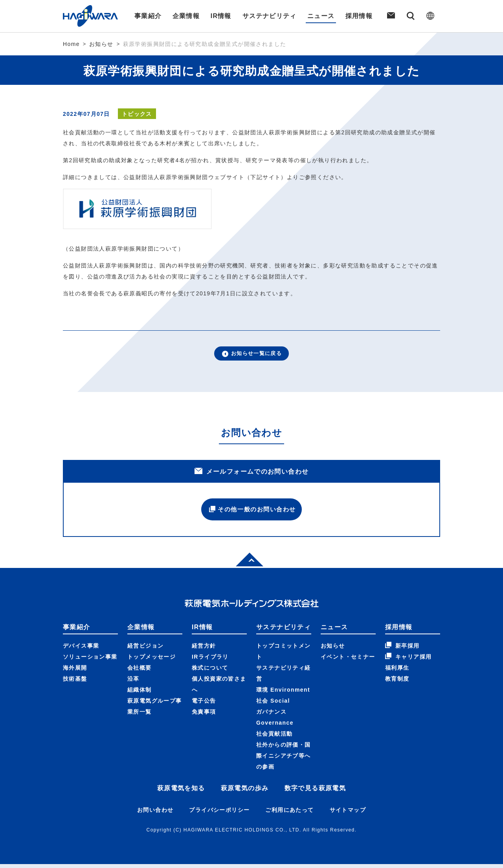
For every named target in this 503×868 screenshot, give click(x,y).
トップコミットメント (284, 655)
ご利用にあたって (289, 814)
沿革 (133, 683)
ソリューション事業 (90, 661)
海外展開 (75, 672)
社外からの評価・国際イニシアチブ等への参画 (284, 760)
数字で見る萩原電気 (315, 792)
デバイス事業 (81, 650)
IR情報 (221, 16)
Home (71, 44)
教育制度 (397, 683)
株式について (210, 672)
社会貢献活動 (274, 738)
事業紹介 (147, 16)
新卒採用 (402, 649)
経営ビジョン (145, 650)
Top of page (245, 562)
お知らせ (101, 44)
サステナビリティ (269, 16)
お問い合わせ (155, 814)
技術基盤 (75, 683)
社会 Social (273, 705)
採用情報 (360, 16)
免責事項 (204, 716)
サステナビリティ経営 (284, 677)
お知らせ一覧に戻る (251, 354)
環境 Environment (283, 694)
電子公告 (204, 705)
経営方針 (204, 650)
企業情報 (185, 16)
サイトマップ (348, 814)
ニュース (321, 16)
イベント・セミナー (348, 661)
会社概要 (140, 672)
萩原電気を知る (181, 792)
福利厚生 (397, 672)
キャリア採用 (408, 660)
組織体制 (140, 694)
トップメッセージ (151, 661)
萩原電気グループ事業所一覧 (155, 710)
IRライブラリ (210, 661)
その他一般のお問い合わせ (251, 512)
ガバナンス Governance (275, 721)
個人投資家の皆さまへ (219, 688)
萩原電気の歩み (245, 792)
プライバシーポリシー (219, 814)
